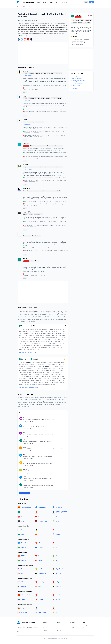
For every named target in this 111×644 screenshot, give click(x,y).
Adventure (37, 261)
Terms (85, 628)
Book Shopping (58, 191)
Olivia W (25, 469)
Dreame (58, 534)
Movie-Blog (59, 507)
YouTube (41, 517)
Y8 (22, 573)
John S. (24, 447)
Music (42, 122)
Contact (59, 625)
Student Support (51, 146)
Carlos (24, 425)
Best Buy (41, 569)
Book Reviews (39, 191)
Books (30, 6)
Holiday (29, 236)
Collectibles (59, 98)
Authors (33, 191)
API (57, 2)
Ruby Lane (59, 608)
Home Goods (60, 167)
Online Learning (33, 146)
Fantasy (25, 236)
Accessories (53, 167)
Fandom (58, 530)
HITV (57, 547)
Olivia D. (25, 418)
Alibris (25, 120)
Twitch (23, 569)
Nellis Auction (42, 613)
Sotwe (23, 512)
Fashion (48, 167)
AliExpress (59, 582)
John (24, 484)
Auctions (43, 98)
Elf (24, 233)
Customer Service (58, 73)
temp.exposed (42, 507)
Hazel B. (25, 432)
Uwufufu (41, 560)
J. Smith (25, 477)
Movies (78, 20)
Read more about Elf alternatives (27, 353)
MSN (23, 521)
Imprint (72, 628)
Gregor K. (21, 20)
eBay (24, 96)
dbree (57, 521)
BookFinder (27, 188)
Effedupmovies (43, 521)
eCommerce (37, 73)
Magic (39, 236)
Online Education (59, 146)
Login (86, 2)
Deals (52, 73)
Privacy (85, 625)
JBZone (58, 517)
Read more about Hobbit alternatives (28, 388)
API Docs (59, 631)
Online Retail (31, 73)
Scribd (40, 534)
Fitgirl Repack (59, 569)
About (71, 625)
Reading (29, 191)
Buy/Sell (48, 98)
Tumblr (58, 560)
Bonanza (26, 165)
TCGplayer (24, 613)
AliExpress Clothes (26, 507)
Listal (23, 534)
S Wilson (25, 440)
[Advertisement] (43, 53)
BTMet (40, 512)
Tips (58, 628)
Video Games (88, 20)
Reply (31, 421)
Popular (39, 2)
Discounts (31, 214)
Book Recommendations (48, 191)
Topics (52, 2)
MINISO (41, 599)
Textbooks (37, 122)
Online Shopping (30, 122)
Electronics (43, 73)
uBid (57, 613)
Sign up (91, 2)
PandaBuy (41, 582)
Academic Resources (42, 146)
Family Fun (34, 236)
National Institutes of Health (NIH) (62, 512)
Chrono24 (41, 608)
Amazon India (42, 530)
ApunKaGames (43, 573)
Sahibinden (59, 586)
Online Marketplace (32, 98)
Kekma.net (24, 517)
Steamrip (58, 573)
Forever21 (58, 599)
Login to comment (25, 493)
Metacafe (24, 547)
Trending (45, 2)
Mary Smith (26, 462)
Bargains (43, 167)
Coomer (23, 599)
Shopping (25, 73)
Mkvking (41, 547)
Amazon (25, 71)
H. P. (24, 454)
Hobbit (25, 258)
